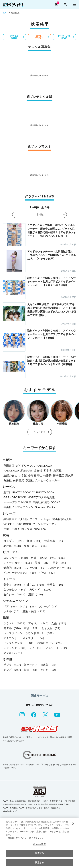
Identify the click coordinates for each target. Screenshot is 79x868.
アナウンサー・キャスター (24, 638)
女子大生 (52, 628)
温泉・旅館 (35, 611)
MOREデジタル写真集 (41, 497)
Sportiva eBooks (45, 507)
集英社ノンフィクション (18, 507)
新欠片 (69, 475)
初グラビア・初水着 (41, 665)
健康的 (13, 568)
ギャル (48, 573)
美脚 (43, 563)
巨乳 (40, 558)
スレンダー (16, 558)
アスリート (57, 648)
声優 (32, 628)
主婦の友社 (10, 475)
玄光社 (38, 470)
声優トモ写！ (12, 529)
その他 (49, 670)
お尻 (58, 558)
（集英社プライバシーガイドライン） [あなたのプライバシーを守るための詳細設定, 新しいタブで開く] (25, 838)
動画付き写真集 (62, 519)
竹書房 (47, 475)
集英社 (57, 470)
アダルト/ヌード (13, 653)
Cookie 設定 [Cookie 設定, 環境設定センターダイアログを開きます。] (39, 844)
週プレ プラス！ (39, 37)
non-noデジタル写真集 (17, 502)
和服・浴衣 (36, 546)
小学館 (23, 475)
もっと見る (39, 432)
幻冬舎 (48, 470)
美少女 (13, 585)
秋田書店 (9, 466)
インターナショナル (20, 573)
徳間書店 (58, 475)
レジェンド (16, 648)
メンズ (13, 670)
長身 (61, 563)
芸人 (37, 648)
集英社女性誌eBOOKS (46, 502)
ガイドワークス (25, 466)
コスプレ (14, 541)
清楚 (36, 594)
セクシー (15, 594)
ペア (11, 606)
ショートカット (18, 563)
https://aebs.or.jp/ (10, 811)
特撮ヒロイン (50, 643)
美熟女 (56, 585)
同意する (39, 863)
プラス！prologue (40, 519)
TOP (5, 13)
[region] (39, 843)
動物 (31, 670)
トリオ (28, 606)
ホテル (12, 611)
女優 (59, 623)
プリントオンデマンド (46, 524)
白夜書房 (19, 480)
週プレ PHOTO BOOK (17, 492)
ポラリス (27, 529)
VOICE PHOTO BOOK (17, 524)
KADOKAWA (44, 466)
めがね (13, 546)
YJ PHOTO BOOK (43, 492)
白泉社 (8, 480)
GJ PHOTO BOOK (15, 497)
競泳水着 (54, 541)
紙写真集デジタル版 (16, 519)
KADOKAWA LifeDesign (18, 470)
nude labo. (40, 529)
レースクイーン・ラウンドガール (29, 633)
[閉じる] (73, 824)
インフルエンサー (20, 643)
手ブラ (13, 665)
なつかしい (16, 589)
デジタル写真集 (14, 37)
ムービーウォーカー (47, 480)
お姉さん (35, 585)
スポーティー (61, 568)
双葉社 (30, 480)
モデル (13, 628)
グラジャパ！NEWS (64, 37)
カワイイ (41, 589)
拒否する (39, 853)
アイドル (39, 623)
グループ (49, 606)
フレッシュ (35, 568)
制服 (35, 541)
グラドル (15, 623)
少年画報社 (35, 475)
